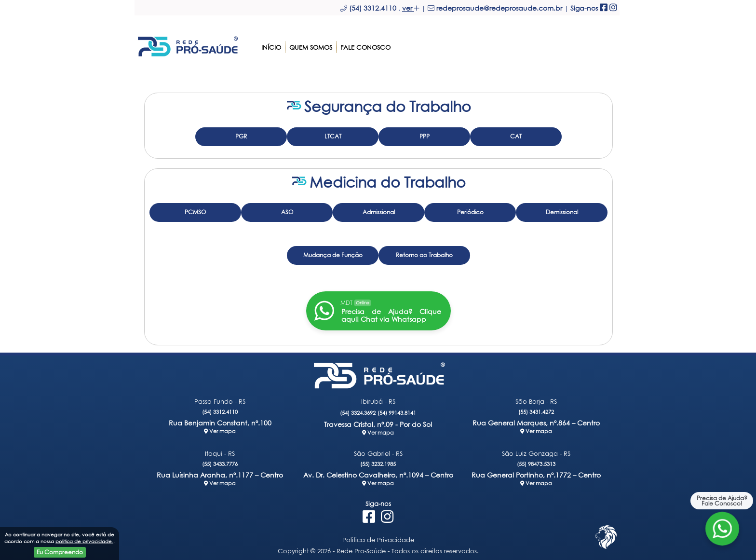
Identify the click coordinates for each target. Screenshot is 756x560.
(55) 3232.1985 (378, 461)
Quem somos (311, 44)
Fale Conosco (365, 44)
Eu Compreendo (60, 552)
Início (271, 44)
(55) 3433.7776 (220, 461)
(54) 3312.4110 (220, 409)
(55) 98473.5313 (536, 461)
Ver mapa (220, 428)
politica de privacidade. (84, 541)
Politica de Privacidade (378, 537)
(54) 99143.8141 (397, 410)
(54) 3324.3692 (358, 410)
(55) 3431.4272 (536, 409)
